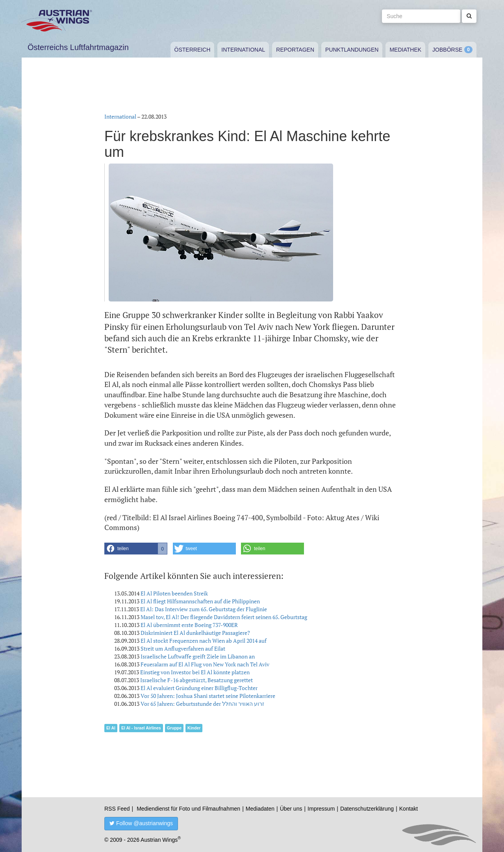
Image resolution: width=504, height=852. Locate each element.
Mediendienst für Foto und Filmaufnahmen (188, 809)
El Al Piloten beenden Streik (174, 593)
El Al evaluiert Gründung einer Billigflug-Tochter (199, 688)
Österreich (193, 50)
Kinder (194, 728)
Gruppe (174, 728)
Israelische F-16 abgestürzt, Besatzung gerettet (196, 680)
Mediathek (405, 50)
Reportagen (295, 50)
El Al (111, 728)
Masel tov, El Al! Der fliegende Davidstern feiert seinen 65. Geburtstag (224, 617)
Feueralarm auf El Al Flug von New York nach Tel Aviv (205, 664)
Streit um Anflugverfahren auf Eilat (183, 648)
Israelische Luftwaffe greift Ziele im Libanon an (198, 656)
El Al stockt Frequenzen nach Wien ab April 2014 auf (204, 641)
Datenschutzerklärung (367, 809)
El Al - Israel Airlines (141, 728)
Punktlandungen (352, 50)
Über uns (291, 809)
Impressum (321, 809)
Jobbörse (447, 50)
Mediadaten (260, 809)
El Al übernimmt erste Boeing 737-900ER (189, 625)
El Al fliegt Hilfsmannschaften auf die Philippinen (200, 601)
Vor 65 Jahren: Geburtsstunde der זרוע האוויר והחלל (202, 704)
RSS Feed (117, 809)
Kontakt (409, 809)
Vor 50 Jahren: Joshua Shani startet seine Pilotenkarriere (208, 696)
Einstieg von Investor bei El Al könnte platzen (195, 672)
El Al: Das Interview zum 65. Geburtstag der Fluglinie (204, 609)
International (243, 50)
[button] (136, 549)
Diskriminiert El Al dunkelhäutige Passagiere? (195, 633)
